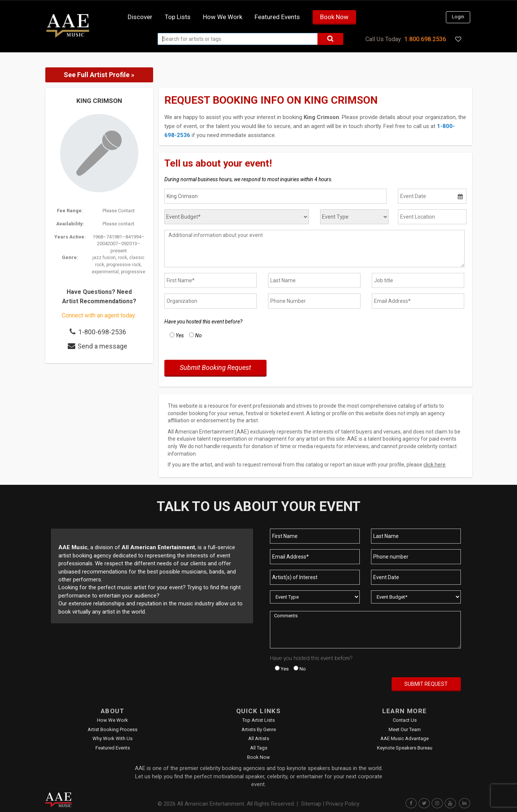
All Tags (259, 748)
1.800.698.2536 (425, 39)
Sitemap (311, 804)
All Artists (259, 738)
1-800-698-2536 (102, 332)
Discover (140, 17)
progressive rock (124, 265)
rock (122, 258)
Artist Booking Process (112, 729)
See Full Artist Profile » (99, 75)
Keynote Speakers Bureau (405, 748)
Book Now (334, 17)
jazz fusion (104, 258)
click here (434, 465)
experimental (105, 272)
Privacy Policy (343, 804)
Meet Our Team (405, 729)
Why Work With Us (112, 738)
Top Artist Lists (258, 720)
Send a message (102, 346)
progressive (133, 272)
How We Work (112, 720)
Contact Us (405, 720)
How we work (223, 17)
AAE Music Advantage (405, 738)
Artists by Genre (259, 729)
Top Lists (178, 17)
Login (458, 17)
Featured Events (277, 17)
